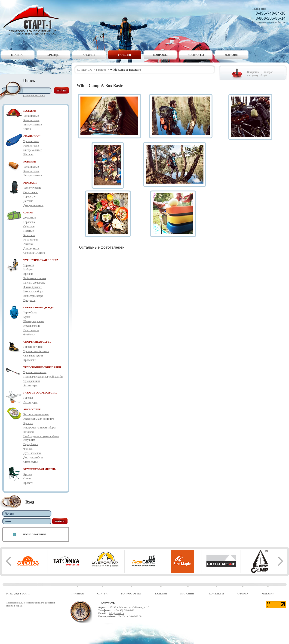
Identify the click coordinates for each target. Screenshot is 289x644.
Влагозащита (31, 330)
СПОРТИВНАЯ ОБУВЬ (37, 342)
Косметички (31, 240)
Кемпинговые (31, 120)
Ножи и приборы (33, 291)
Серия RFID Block (34, 253)
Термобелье (30, 313)
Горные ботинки (33, 347)
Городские (29, 197)
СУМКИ (28, 213)
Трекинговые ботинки (36, 351)
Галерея (125, 55)
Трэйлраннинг (32, 381)
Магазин (231, 55)
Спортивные (31, 192)
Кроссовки (30, 360)
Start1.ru (87, 70)
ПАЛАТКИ (30, 111)
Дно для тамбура (33, 457)
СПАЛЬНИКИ (32, 136)
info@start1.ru (116, 613)
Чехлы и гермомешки (36, 414)
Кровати (28, 483)
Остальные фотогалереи (102, 247)
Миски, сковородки (35, 283)
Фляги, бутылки (33, 287)
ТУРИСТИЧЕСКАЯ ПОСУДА (41, 260)
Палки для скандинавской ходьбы (43, 377)
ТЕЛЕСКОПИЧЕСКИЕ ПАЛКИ (42, 367)
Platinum (28, 154)
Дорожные (30, 218)
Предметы (29, 300)
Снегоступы (31, 462)
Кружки (28, 274)
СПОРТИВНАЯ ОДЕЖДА (39, 307)
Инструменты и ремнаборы (39, 428)
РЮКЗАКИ (30, 183)
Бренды (54, 55)
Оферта (243, 594)
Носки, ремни (31, 326)
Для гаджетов (31, 248)
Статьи (89, 55)
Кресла (28, 474)
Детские (28, 201)
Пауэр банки (31, 444)
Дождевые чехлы (33, 205)
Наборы (28, 269)
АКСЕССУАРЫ (32, 409)
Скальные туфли (33, 356)
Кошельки (29, 235)
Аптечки (28, 244)
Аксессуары (30, 385)
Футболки (29, 335)
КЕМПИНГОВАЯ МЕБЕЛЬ (40, 469)
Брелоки (28, 423)
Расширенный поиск (34, 95)
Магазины (188, 594)
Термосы (29, 265)
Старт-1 (33, 20)
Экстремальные (33, 125)
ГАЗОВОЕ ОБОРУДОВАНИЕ (40, 393)
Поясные (29, 231)
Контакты (196, 55)
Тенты (27, 129)
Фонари (28, 449)
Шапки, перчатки (34, 321)
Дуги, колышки (32, 453)
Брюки (27, 317)
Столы (27, 478)
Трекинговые (31, 116)
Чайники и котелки (35, 278)
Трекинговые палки (35, 372)
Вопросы (160, 55)
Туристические (32, 188)
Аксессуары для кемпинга (39, 419)
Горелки (28, 398)
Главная (18, 55)
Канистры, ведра (33, 296)
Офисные (29, 226)
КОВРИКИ (30, 162)
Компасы (29, 432)
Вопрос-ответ (131, 594)
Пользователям (35, 534)
